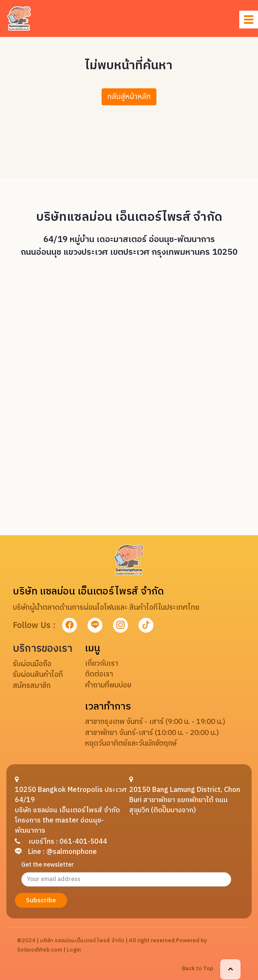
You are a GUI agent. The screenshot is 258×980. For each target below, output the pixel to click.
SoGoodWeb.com (40, 950)
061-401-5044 (83, 842)
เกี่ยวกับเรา (102, 664)
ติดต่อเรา (99, 674)
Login (74, 950)
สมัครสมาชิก (32, 686)
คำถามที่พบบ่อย (108, 685)
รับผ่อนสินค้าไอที (38, 675)
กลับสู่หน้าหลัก (129, 97)
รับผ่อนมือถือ (32, 664)
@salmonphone (72, 852)
